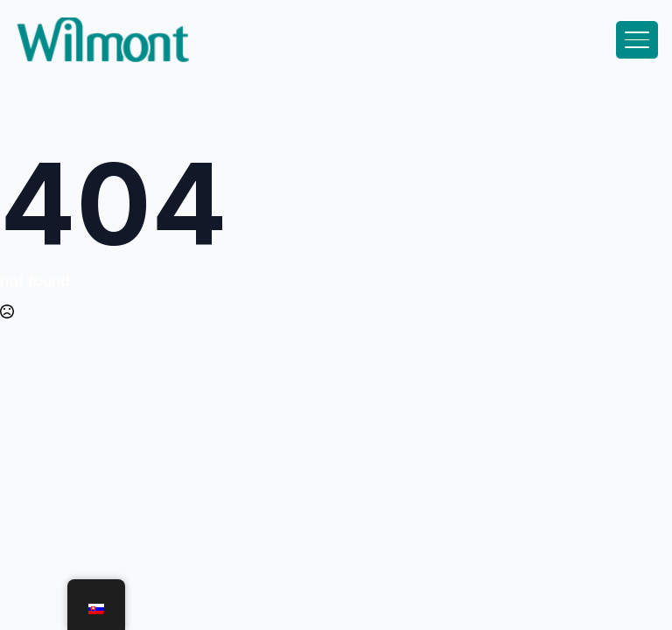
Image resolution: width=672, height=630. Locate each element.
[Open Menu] (637, 40)
